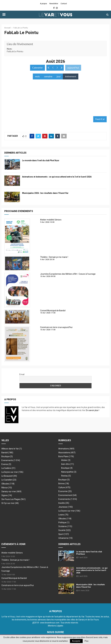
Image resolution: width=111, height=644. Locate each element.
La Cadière (8, 468)
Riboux (7, 488)
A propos (44, 4)
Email (22, 374)
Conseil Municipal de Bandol (14, 578)
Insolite (64, 503)
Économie (65, 491)
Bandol (7, 453)
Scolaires (65, 526)
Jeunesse (66, 507)
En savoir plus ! (92, 410)
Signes (7, 495)
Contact (64, 4)
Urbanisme (65, 538)
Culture (64, 487)
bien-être (68, 464)
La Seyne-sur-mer (12, 472)
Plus (87, 641)
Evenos (6, 464)
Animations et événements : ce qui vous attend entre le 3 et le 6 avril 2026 (57, 177)
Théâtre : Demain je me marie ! (15, 560)
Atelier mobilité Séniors (12, 553)
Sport (64, 534)
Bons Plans (66, 456)
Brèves (64, 484)
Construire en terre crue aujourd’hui (18, 585)
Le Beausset (9, 476)
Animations (66, 449)
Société (65, 530)
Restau (66, 476)
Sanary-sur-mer (11, 491)
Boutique (7, 456)
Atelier (66, 460)
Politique (64, 522)
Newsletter (54, 4)
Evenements (7, 460)
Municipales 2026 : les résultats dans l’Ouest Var (45, 193)
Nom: (9, 49)
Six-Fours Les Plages (14, 499)
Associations (67, 453)
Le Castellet (9, 480)
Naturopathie (69, 472)
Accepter (76, 641)
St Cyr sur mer (10, 503)
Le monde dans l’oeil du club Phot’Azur (41, 160)
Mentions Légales (55, 626)
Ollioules (8, 484)
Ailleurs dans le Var (12, 449)
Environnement (67, 495)
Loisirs (63, 515)
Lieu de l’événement (20, 44)
